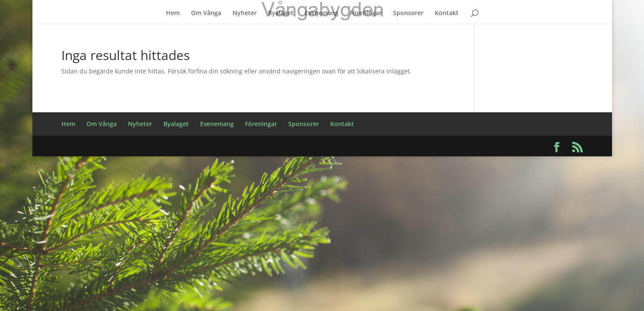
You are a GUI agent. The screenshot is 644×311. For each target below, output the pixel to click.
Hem (173, 13)
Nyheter (245, 13)
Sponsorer (408, 13)
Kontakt (447, 13)
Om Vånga (206, 13)
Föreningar (366, 13)
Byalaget (281, 13)
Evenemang (322, 13)
